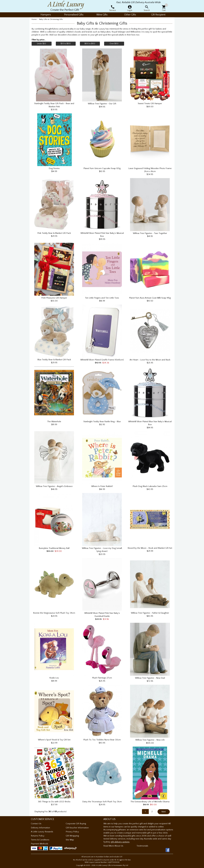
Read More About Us (113, 846)
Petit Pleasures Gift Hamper (54, 298)
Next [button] (164, 812)
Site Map (70, 840)
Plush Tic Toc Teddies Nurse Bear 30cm (102, 740)
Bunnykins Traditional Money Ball (54, 548)
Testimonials (142, 846)
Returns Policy (38, 836)
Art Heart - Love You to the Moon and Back (150, 360)
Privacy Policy (72, 832)
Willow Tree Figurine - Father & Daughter (150, 613)
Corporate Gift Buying (76, 824)
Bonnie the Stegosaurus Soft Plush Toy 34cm (54, 613)
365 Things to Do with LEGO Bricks (54, 802)
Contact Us (36, 824)
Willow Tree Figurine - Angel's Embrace (54, 486)
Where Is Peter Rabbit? (102, 486)
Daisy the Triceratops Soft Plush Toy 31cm (102, 802)
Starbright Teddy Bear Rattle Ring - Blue (102, 422)
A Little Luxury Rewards (42, 832)
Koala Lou (54, 678)
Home (34, 19)
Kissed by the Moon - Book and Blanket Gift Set (150, 548)
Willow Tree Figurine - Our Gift (102, 104)
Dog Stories (54, 168)
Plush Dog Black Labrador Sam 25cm (150, 486)
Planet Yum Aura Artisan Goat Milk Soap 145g (150, 298)
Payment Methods (40, 844)
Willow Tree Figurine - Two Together (150, 233)
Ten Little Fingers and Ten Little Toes (102, 298)
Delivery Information (40, 828)
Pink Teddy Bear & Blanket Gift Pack (54, 233)
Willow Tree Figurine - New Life (150, 740)
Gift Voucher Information (77, 828)
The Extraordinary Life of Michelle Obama (150, 802)
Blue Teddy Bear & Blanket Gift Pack (54, 360)
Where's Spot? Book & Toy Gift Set (54, 740)
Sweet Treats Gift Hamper (150, 103)
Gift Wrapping (72, 836)
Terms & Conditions (40, 840)
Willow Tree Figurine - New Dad (150, 678)
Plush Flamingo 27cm (102, 678)
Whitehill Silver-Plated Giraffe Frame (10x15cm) (102, 360)
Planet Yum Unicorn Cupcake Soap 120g (102, 168)
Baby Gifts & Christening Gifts (51, 19)
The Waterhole (54, 422)
